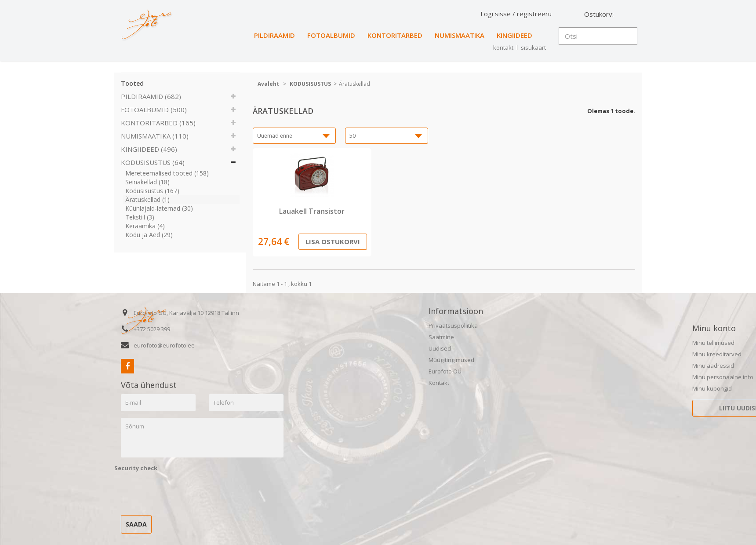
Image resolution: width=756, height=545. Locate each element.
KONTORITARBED (395, 35)
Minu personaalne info (723, 377)
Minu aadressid (713, 366)
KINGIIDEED (514, 35)
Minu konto (714, 328)
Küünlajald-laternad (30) (159, 208)
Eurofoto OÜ (445, 371)
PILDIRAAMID (274, 35)
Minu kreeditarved (717, 354)
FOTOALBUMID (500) (154, 110)
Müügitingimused (451, 360)
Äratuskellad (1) (147, 199)
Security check (136, 468)
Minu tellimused (713, 343)
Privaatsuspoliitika (453, 326)
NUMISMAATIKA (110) (155, 136)
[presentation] (181, 491)
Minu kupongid (712, 388)
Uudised (440, 348)
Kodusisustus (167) (152, 191)
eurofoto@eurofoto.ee (164, 345)
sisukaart (533, 48)
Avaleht (268, 84)
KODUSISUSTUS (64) (153, 162)
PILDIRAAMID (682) (151, 96)
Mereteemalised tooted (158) (167, 173)
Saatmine (441, 337)
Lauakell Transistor (312, 211)
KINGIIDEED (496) (149, 149)
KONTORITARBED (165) (158, 123)
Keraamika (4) (145, 226)
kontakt (503, 48)
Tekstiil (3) (140, 217)
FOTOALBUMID (331, 35)
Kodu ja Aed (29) (149, 235)
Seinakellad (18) (147, 182)
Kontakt (439, 383)
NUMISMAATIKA (460, 35)
